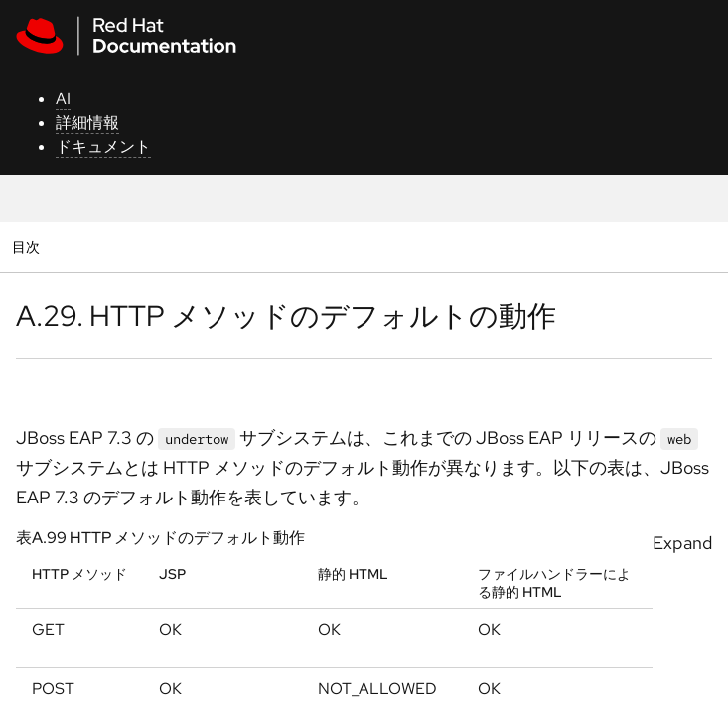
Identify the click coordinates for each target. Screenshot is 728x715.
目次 (28, 247)
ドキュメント (103, 146)
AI (63, 99)
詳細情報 (87, 123)
